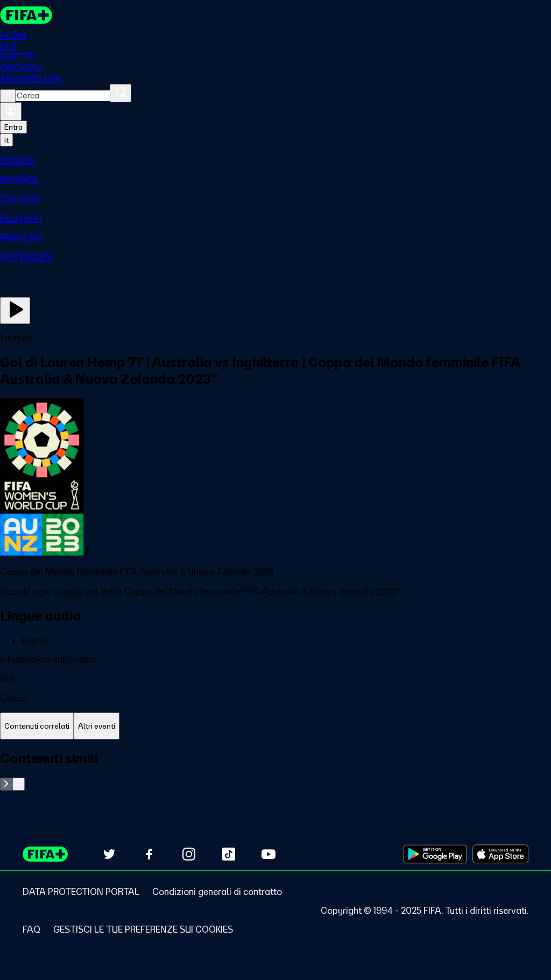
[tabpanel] (275, 770)
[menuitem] (275, 160)
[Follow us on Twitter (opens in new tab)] (109, 854)
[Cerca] (121, 93)
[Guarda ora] (15, 311)
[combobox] (63, 96)
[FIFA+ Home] (26, 15)
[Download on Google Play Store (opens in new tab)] (435, 854)
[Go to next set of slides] (19, 784)
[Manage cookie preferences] (143, 929)
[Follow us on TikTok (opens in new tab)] (229, 854)
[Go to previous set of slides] (6, 784)
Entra (13, 127)
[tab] (37, 726)
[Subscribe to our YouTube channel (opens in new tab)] (269, 854)
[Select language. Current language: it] (6, 140)
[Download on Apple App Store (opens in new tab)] (500, 854)
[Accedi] (11, 111)
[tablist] (275, 726)
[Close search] (8, 96)
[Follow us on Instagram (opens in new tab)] (189, 854)
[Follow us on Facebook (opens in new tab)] (149, 854)
